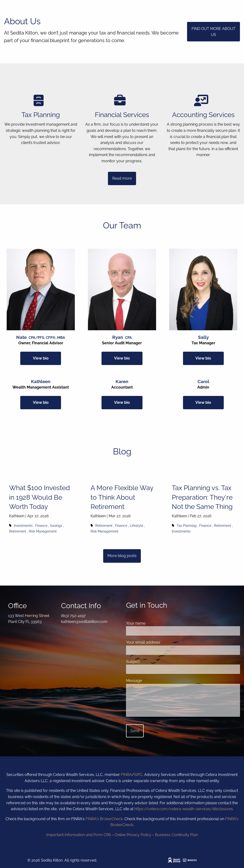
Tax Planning (187, 525)
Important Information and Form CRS (79, 835)
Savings (56, 525)
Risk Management (43, 531)
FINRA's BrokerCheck (104, 819)
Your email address (161, 642)
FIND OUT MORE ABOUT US (213, 32)
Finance (41, 525)
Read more (122, 178)
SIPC (138, 775)
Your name (154, 623)
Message (152, 681)
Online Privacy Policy (133, 835)
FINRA (126, 775)
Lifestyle (137, 525)
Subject (151, 662)
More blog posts (122, 556)
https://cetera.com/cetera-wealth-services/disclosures (184, 809)
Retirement (18, 531)
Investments (23, 525)
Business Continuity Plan (176, 835)
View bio (41, 358)
